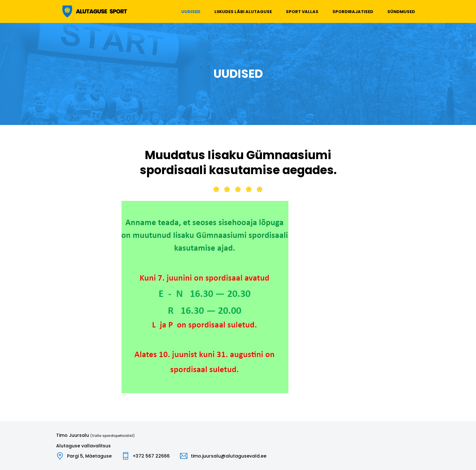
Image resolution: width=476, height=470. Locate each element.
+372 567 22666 (151, 456)
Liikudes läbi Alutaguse (243, 12)
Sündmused (401, 12)
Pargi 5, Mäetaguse (89, 456)
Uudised (191, 12)
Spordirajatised (353, 12)
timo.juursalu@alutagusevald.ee (229, 456)
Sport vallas (302, 12)
